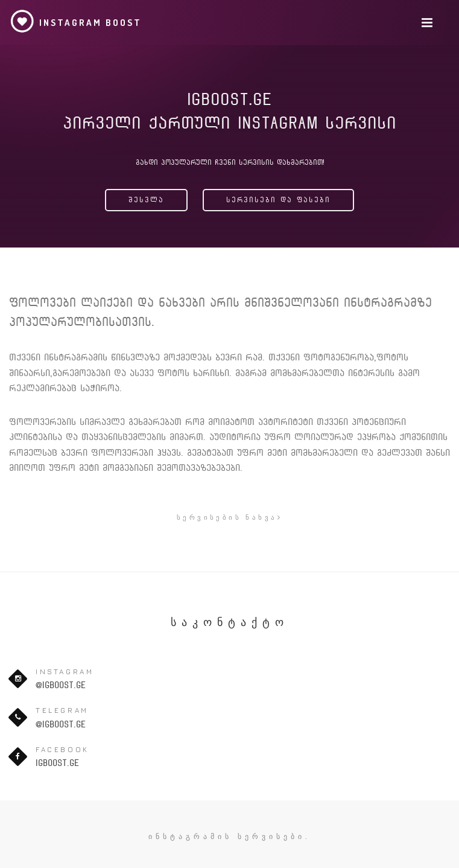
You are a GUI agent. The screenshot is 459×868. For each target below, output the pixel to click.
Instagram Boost (75, 21)
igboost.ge (57, 763)
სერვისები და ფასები (278, 200)
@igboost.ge (61, 685)
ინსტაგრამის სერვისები (227, 836)
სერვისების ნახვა (230, 517)
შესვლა (146, 200)
